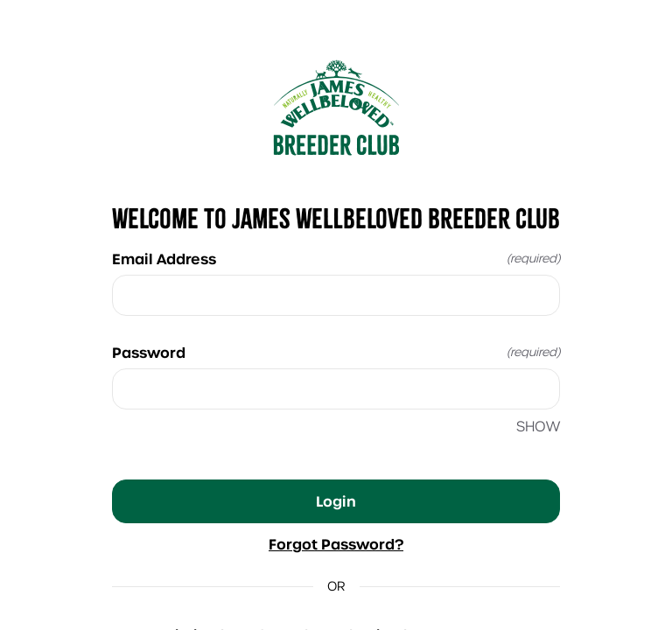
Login (336, 501)
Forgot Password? (336, 544)
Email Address (336, 259)
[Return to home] (336, 108)
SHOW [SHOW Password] (538, 427)
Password (336, 353)
